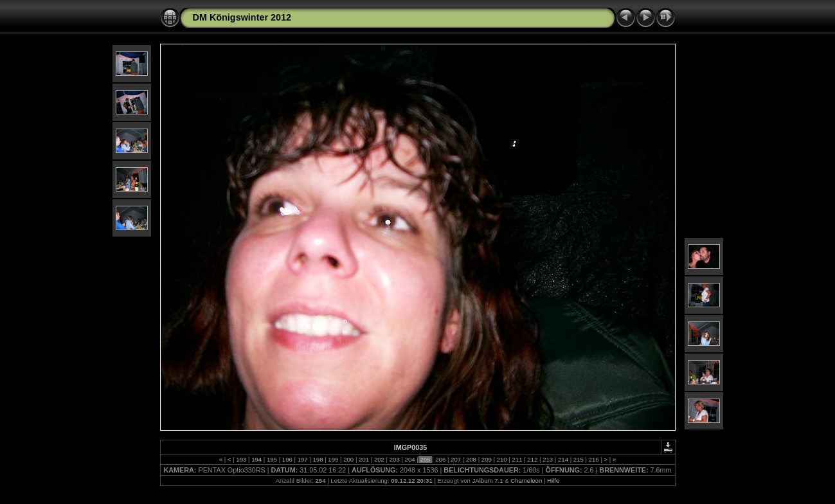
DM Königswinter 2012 (242, 17)
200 (349, 459)
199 (333, 459)
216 (594, 459)
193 (241, 459)
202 (379, 459)
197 (302, 459)
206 (441, 459)
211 (517, 459)
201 (364, 459)
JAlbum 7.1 (487, 481)
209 (486, 459)
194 (256, 459)
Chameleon (526, 481)
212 (533, 459)
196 (287, 459)
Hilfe (553, 481)
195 (272, 459)
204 (410, 459)
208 (471, 459)
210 (502, 459)
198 (318, 459)
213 (548, 459)
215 (578, 459)
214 (563, 459)
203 (394, 459)
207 (455, 459)
